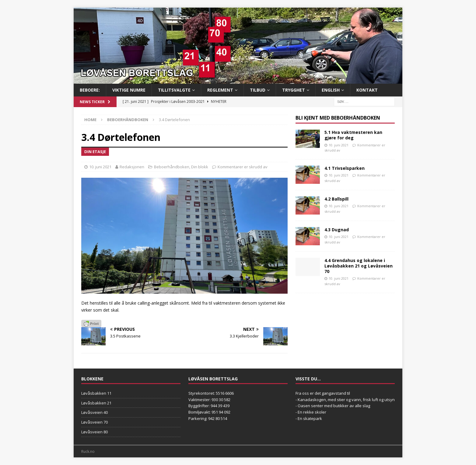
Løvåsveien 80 (94, 432)
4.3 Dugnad (337, 230)
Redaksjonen (132, 167)
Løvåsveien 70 (94, 422)
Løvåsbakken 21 (96, 403)
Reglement (220, 90)
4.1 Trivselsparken (345, 168)
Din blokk (200, 167)
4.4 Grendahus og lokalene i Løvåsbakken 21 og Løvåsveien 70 (359, 266)
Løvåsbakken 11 (96, 393)
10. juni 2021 (100, 167)
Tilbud (258, 90)
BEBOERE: (90, 90)
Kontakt (367, 90)
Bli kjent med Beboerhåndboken (338, 118)
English (331, 90)
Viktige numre (129, 90)
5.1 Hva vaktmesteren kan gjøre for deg (353, 135)
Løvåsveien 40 (94, 412)
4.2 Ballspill (336, 199)
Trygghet (294, 90)
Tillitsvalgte (174, 90)
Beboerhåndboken (172, 167)
